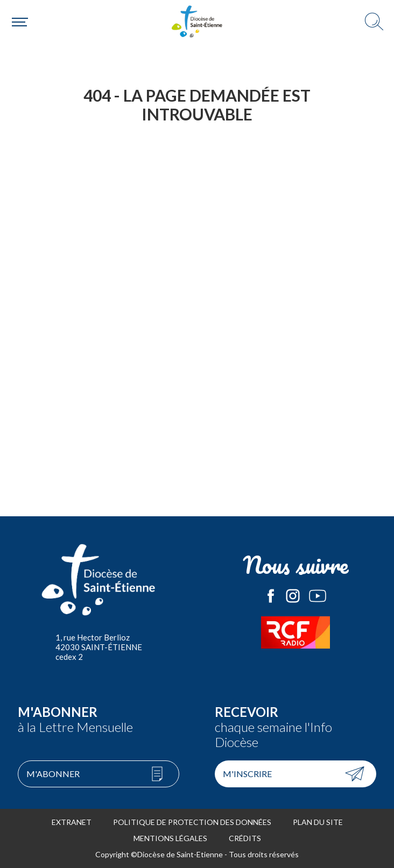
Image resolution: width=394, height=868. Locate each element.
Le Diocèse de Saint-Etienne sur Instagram (293, 596)
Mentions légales (170, 838)
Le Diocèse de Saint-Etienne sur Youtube (318, 596)
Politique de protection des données (192, 822)
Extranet (72, 822)
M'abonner (53, 774)
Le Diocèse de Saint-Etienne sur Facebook (271, 596)
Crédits (245, 838)
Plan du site (318, 822)
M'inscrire (247, 774)
